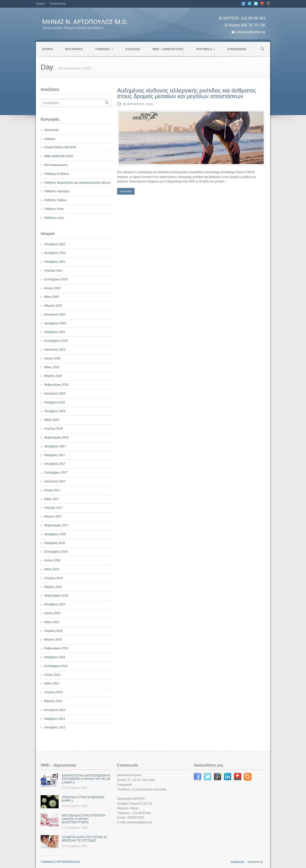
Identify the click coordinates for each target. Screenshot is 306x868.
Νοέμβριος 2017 (55, 455)
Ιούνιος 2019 (52, 358)
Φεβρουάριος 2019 (56, 385)
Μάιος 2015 (52, 622)
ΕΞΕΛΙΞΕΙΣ (133, 49)
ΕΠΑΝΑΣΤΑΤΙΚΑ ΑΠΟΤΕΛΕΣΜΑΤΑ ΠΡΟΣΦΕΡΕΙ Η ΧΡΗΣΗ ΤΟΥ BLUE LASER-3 (86, 779)
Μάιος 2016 (52, 569)
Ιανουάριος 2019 (55, 394)
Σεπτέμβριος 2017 (56, 473)
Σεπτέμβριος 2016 (56, 552)
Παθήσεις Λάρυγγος (57, 191)
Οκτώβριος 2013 (55, 727)
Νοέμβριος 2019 (55, 332)
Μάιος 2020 (52, 297)
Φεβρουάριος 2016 (56, 596)
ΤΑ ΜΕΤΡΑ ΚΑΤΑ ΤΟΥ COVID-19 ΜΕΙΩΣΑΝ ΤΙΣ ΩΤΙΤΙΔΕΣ (84, 839)
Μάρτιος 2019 (53, 376)
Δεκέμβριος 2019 (55, 323)
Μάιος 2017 (52, 499)
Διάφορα (50, 139)
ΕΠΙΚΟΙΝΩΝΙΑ (237, 49)
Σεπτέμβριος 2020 (56, 279)
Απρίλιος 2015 (53, 631)
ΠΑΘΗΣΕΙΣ (104, 49)
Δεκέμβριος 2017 (55, 446)
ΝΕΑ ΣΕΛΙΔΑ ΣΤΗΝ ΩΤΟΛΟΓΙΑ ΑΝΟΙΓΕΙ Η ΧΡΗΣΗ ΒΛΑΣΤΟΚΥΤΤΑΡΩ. (83, 819)
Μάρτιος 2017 (53, 517)
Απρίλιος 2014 (53, 692)
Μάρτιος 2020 (53, 306)
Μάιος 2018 (52, 420)
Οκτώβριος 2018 (55, 411)
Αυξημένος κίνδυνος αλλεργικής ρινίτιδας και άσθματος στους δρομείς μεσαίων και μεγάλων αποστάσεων (187, 93)
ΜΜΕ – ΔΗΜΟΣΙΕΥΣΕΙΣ (168, 49)
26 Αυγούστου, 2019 (138, 104)
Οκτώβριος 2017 (55, 464)
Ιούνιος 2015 (52, 613)
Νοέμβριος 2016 (55, 543)
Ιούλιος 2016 (52, 560)
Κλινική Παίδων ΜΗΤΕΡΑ (60, 147)
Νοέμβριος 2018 (55, 402)
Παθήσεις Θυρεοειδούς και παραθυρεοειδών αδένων (78, 183)
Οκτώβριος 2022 (55, 244)
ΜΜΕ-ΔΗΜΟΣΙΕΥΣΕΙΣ (59, 156)
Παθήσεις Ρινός (54, 209)
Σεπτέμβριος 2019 (56, 341)
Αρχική (40, 4)
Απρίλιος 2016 (53, 578)
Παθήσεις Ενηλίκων (57, 174)
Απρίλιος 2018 (53, 429)
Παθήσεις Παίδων (55, 200)
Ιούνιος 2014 (52, 675)
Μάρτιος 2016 (53, 587)
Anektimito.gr (255, 862)
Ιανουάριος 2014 (55, 710)
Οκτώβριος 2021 (55, 262)
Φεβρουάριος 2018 (56, 437)
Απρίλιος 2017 (53, 508)
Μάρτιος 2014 (53, 701)
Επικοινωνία (58, 4)
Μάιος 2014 (52, 683)
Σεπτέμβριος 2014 (56, 666)
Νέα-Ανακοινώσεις (56, 165)
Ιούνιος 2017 (52, 490)
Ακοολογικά (52, 130)
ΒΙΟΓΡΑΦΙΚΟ (74, 49)
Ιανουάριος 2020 (55, 314)
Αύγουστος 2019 (55, 350)
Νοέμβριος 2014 (55, 657)
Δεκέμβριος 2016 (55, 534)
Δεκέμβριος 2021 (55, 253)
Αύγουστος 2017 (55, 481)
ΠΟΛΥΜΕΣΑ (205, 49)
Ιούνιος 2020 (52, 288)
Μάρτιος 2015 (53, 639)
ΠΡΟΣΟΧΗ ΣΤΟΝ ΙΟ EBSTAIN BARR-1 (83, 799)
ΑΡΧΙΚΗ (47, 49)
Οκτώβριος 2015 (55, 604)
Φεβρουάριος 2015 (56, 648)
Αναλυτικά (126, 191)
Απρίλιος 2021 (53, 271)
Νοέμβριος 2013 (55, 719)
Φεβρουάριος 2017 (56, 525)
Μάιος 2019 (52, 367)
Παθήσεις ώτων (54, 218)
